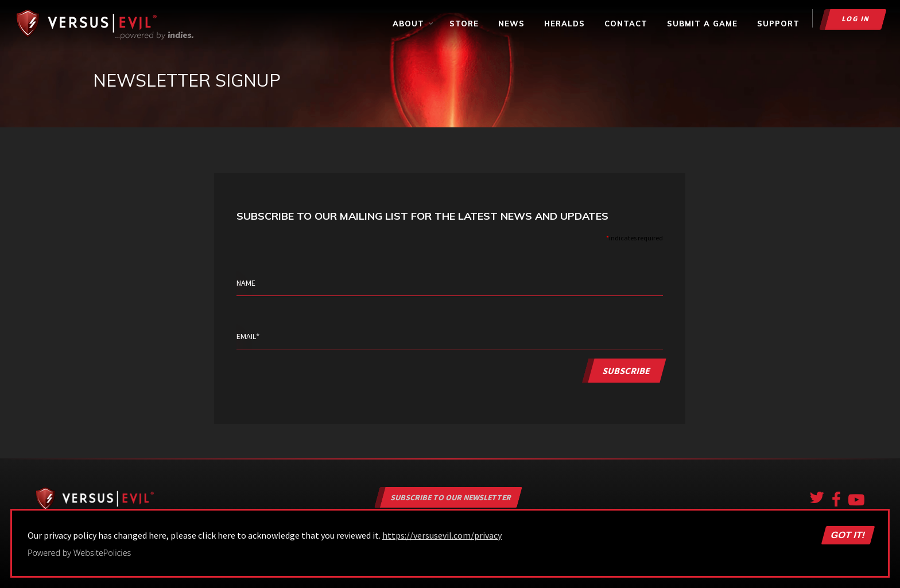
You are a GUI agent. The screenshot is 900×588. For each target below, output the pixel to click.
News (511, 24)
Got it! (848, 535)
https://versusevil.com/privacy (442, 535)
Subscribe (627, 370)
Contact (626, 24)
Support (778, 24)
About (414, 24)
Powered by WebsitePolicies (79, 553)
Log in (856, 19)
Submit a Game (702, 24)
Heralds (565, 24)
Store (464, 24)
